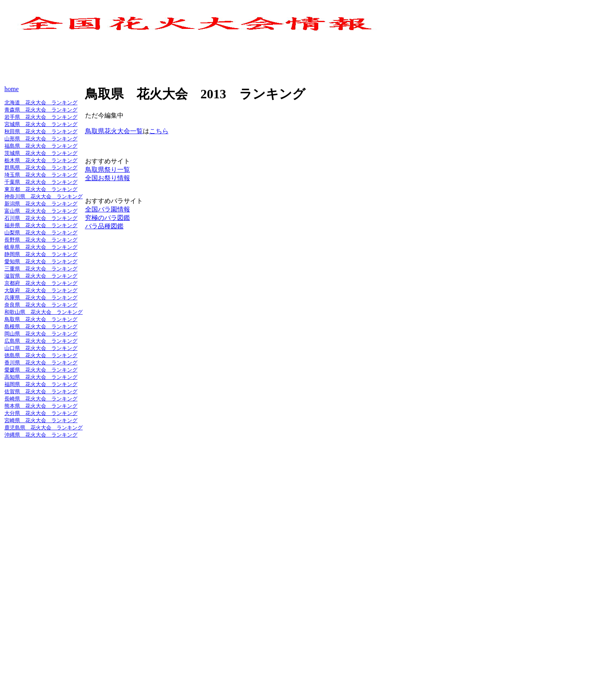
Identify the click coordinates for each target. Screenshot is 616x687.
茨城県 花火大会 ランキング (41, 153)
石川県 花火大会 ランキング (41, 218)
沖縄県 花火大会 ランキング (41, 435)
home (12, 89)
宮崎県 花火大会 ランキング (41, 420)
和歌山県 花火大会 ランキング (44, 312)
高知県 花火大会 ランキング (41, 377)
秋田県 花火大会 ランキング (41, 131)
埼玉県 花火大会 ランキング (41, 175)
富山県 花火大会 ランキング (41, 211)
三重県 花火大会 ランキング (41, 269)
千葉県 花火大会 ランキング (41, 182)
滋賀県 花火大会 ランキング (41, 276)
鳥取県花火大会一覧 (114, 131)
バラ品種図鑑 (104, 226)
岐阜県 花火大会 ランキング (41, 247)
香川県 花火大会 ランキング (41, 363)
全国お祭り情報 (108, 178)
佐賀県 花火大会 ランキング (41, 391)
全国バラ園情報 (108, 209)
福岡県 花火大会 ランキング (41, 384)
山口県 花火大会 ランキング (41, 348)
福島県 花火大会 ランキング (41, 146)
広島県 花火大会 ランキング (41, 341)
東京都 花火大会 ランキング (41, 189)
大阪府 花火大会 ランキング (41, 290)
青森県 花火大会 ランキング (41, 110)
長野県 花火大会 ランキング (41, 240)
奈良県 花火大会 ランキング (41, 305)
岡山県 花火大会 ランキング (41, 334)
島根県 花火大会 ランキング (41, 326)
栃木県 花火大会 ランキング (41, 160)
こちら (159, 131)
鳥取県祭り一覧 (108, 170)
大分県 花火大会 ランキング (41, 413)
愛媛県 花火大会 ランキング (41, 370)
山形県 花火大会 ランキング (41, 139)
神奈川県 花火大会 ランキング (44, 196)
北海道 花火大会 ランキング (41, 103)
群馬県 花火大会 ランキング (41, 168)
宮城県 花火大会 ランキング (41, 124)
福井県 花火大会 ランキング (41, 225)
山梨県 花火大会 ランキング (41, 233)
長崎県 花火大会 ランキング (41, 399)
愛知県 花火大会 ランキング (41, 261)
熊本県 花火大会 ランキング (41, 406)
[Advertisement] (150, 64)
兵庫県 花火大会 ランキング (41, 298)
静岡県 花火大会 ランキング (41, 254)
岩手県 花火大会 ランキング (41, 117)
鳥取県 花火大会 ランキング (41, 319)
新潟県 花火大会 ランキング (41, 204)
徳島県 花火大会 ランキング (41, 355)
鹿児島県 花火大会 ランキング (44, 428)
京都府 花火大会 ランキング (41, 283)
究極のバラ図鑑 (108, 218)
